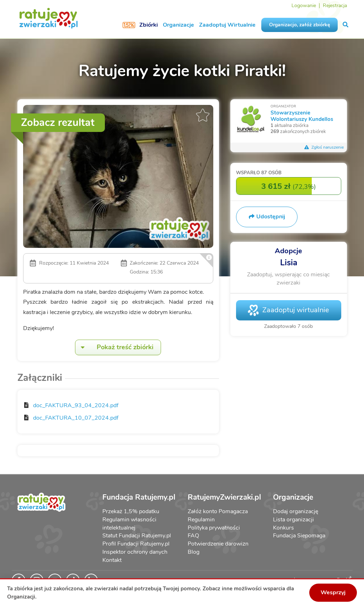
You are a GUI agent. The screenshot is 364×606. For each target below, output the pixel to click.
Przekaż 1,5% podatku (131, 511)
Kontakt (112, 560)
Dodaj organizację (296, 511)
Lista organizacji (293, 520)
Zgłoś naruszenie (324, 147)
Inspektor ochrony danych (135, 552)
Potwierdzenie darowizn (218, 544)
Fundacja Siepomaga (299, 536)
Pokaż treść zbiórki (114, 347)
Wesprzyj (333, 592)
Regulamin (201, 520)
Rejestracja (335, 6)
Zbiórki (149, 25)
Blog (194, 552)
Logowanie (304, 6)
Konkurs (283, 528)
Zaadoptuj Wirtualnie (227, 25)
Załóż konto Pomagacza (218, 511)
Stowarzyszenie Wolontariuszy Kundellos (302, 116)
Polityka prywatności (214, 528)
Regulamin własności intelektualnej (129, 524)
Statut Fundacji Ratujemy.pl (137, 536)
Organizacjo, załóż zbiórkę (299, 25)
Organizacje (178, 25)
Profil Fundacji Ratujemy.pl (136, 544)
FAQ (193, 536)
